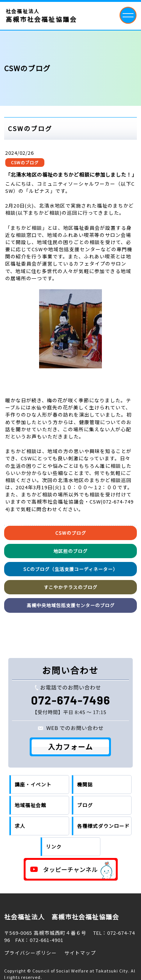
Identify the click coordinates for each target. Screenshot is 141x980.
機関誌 (85, 784)
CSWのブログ (25, 162)
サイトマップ (80, 953)
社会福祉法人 (41, 16)
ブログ (85, 805)
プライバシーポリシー (30, 953)
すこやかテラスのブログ (70, 587)
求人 (20, 826)
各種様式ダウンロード (103, 826)
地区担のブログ (70, 551)
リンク (54, 846)
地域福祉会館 (30, 805)
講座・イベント (33, 784)
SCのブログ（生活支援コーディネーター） (70, 569)
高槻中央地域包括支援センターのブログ (71, 605)
